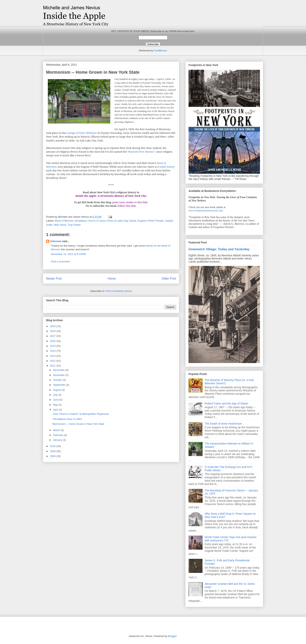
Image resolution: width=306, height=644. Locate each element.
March (57, 430)
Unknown (56, 241)
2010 (53, 446)
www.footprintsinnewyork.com (206, 211)
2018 (53, 331)
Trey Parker (74, 225)
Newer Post (54, 279)
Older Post (169, 279)
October (58, 380)
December (59, 370)
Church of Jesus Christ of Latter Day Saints (112, 221)
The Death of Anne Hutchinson (223, 424)
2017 (53, 336)
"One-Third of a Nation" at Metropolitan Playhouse (80, 414)
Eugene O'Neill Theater (151, 221)
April (56, 410)
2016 (53, 341)
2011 (53, 366)
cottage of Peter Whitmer (82, 133)
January (58, 440)
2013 (53, 356)
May (56, 405)
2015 (53, 346)
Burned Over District (141, 152)
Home (112, 279)
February (59, 435)
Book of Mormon (64, 221)
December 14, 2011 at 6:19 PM (68, 254)
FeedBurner (161, 51)
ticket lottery (167, 167)
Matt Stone (60, 225)
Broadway (81, 221)
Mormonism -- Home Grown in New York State (78, 424)
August (57, 390)
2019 (53, 326)
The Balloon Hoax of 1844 (67, 419)
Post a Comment (60, 262)
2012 (53, 361)
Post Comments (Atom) (119, 291)
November (59, 375)
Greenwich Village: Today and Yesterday (219, 249)
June (56, 400)
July (56, 395)
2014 (53, 351)
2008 (53, 456)
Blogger (172, 636)
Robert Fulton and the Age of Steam (226, 403)
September (60, 385)
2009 (53, 451)
